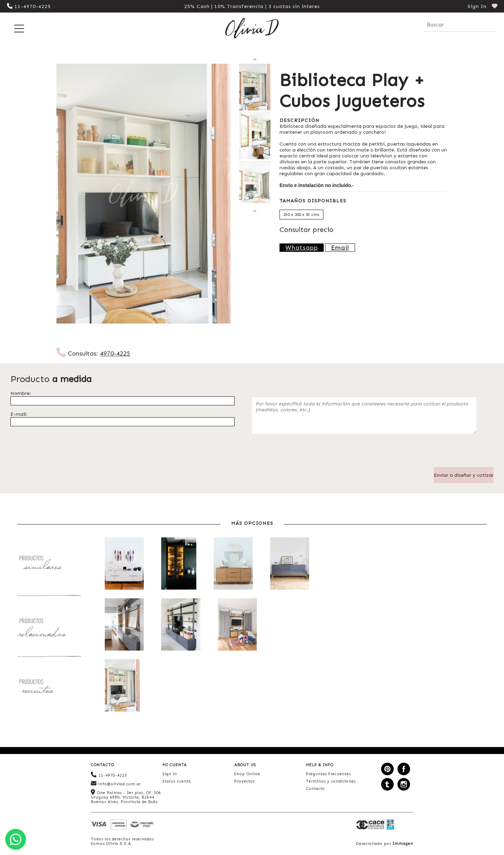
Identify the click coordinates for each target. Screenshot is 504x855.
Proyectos (245, 781)
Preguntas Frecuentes (328, 774)
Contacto (316, 789)
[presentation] (305, 453)
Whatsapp (302, 248)
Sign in (170, 774)
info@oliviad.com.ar (116, 783)
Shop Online (247, 774)
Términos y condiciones (331, 781)
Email (340, 248)
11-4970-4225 (29, 6)
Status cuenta (177, 781)
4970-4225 (115, 353)
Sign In (477, 6)
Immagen (403, 844)
